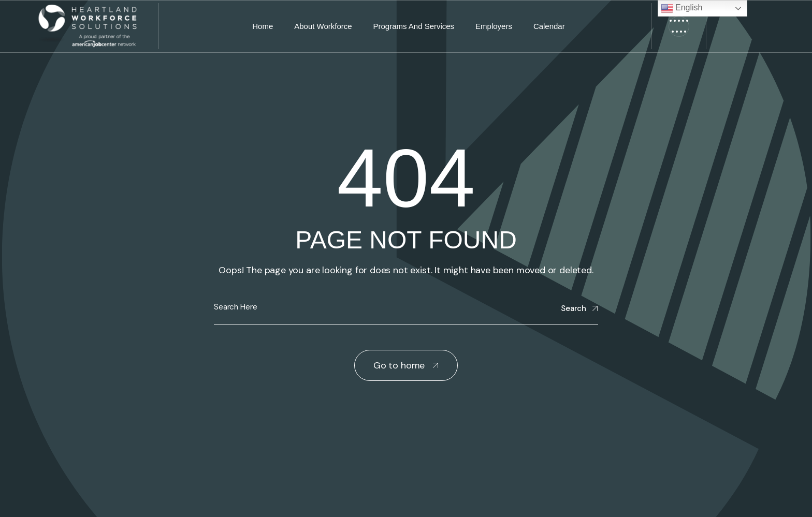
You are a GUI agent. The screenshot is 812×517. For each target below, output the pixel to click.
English (682, 8)
